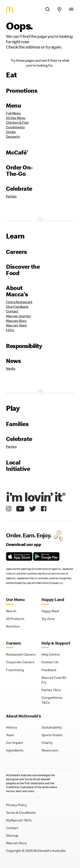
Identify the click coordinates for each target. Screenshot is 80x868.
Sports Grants (52, 735)
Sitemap (12, 835)
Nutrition (13, 626)
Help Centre (51, 654)
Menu (14, 105)
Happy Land (53, 599)
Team (10, 735)
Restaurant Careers (21, 654)
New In (11, 611)
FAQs (10, 330)
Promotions (22, 91)
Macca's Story (16, 843)
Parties (11, 196)
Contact (12, 311)
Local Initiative (18, 466)
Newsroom (50, 750)
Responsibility (24, 346)
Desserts (13, 136)
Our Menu (15, 599)
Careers (17, 252)
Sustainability (52, 727)
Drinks (11, 132)
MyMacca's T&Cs (19, 820)
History (12, 727)
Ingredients (15, 750)
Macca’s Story (16, 321)
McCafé (17, 152)
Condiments (15, 127)
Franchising (15, 670)
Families (17, 424)
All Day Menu (16, 118)
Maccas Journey (18, 316)
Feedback (49, 670)
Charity (47, 743)
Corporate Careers (20, 662)
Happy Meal (50, 611)
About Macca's (17, 291)
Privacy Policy (16, 805)
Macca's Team (16, 325)
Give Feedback (17, 307)
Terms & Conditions (21, 813)
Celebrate (19, 189)
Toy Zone (48, 619)
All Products (15, 619)
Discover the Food (23, 270)
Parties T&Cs (51, 690)
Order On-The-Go (19, 170)
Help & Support (56, 643)
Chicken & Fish (17, 122)
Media (11, 368)
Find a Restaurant (19, 302)
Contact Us (50, 662)
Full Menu (13, 113)
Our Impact (15, 743)
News (13, 361)
